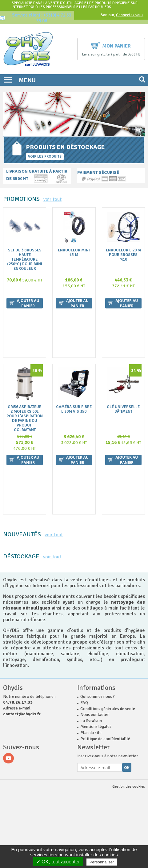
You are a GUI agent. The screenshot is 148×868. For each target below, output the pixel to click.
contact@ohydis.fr (22, 584)
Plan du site (91, 603)
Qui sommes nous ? (98, 566)
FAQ (84, 573)
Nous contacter (95, 585)
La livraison (91, 591)
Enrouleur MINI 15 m (74, 253)
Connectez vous (130, 15)
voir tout (52, 199)
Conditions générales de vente (108, 579)
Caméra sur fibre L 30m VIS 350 (74, 344)
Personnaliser (102, 862)
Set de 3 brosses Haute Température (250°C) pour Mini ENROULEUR (25, 260)
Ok (127, 638)
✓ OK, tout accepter (58, 862)
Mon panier (111, 45)
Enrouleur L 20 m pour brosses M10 (123, 255)
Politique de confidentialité (105, 609)
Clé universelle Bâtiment (123, 344)
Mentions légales (96, 597)
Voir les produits (45, 157)
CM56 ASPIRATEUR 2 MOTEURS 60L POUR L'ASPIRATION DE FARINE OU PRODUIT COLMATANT (25, 354)
